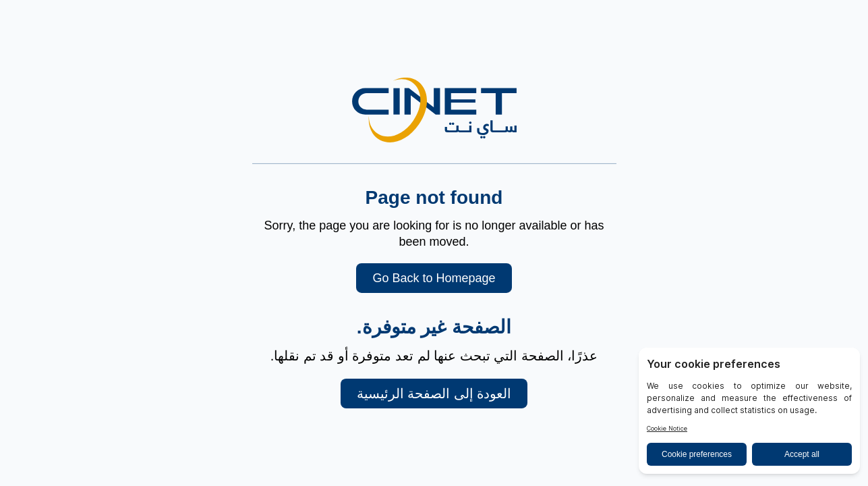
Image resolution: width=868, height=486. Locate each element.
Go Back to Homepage (434, 278)
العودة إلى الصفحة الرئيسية (434, 394)
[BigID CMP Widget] (749, 414)
